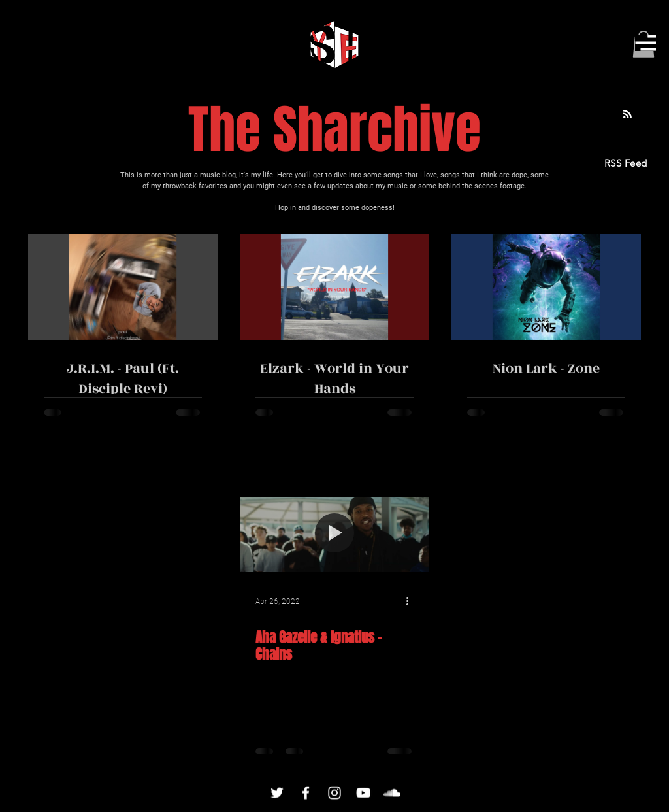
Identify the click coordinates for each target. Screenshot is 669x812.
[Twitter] (277, 793)
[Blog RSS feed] (628, 115)
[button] (645, 43)
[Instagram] (334, 793)
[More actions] (412, 601)
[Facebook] (306, 793)
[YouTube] (363, 793)
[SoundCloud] (392, 793)
